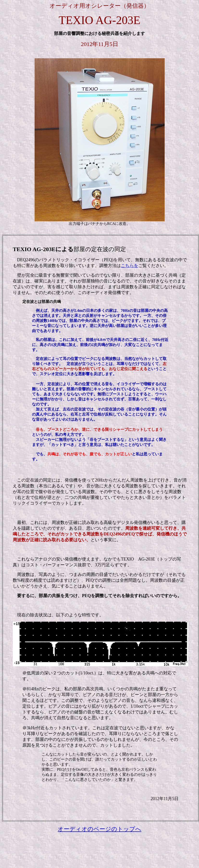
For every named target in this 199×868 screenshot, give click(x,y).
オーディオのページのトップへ (99, 829)
